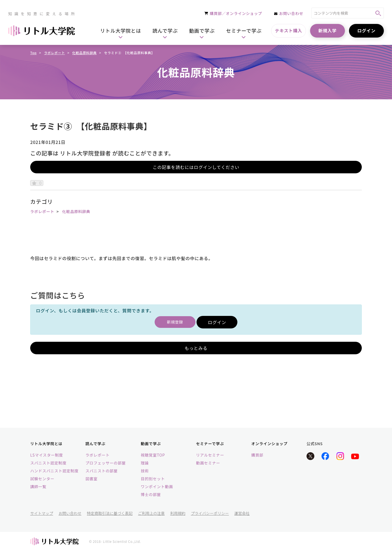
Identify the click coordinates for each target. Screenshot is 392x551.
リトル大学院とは (46, 444)
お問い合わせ (70, 513)
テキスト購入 (289, 30)
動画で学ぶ (151, 444)
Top (33, 53)
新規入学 (327, 30)
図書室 (91, 479)
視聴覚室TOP (153, 455)
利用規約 (178, 513)
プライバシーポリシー (210, 513)
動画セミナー (208, 463)
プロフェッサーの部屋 (106, 463)
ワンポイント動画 (157, 487)
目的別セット (153, 479)
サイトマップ (42, 513)
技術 (145, 471)
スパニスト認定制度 (48, 463)
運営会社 (242, 513)
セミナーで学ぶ (210, 444)
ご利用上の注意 (151, 513)
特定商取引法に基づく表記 (110, 513)
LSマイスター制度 (47, 455)
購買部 (257, 455)
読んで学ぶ (95, 444)
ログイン (366, 30)
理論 (145, 463)
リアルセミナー (210, 455)
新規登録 (175, 322)
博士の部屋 (151, 495)
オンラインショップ (269, 444)
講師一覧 (38, 487)
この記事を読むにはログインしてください (196, 167)
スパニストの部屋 (102, 471)
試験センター (42, 479)
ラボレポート (55, 53)
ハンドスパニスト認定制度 (54, 471)
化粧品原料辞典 (85, 53)
